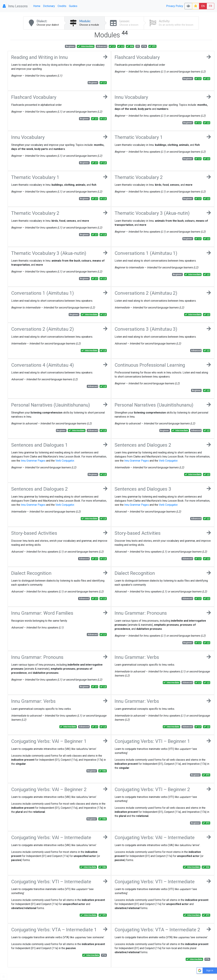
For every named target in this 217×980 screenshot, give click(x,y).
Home (37, 6)
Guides (73, 6)
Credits (62, 6)
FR (210, 6)
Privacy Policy (175, 6)
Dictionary (49, 6)
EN (203, 6)
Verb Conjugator (65, 461)
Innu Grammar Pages (33, 461)
